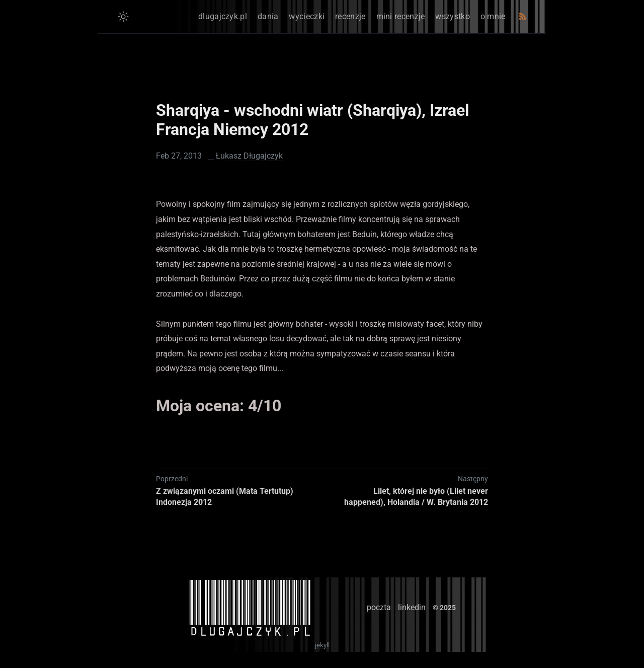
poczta (379, 607)
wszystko (452, 16)
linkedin (412, 607)
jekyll (322, 645)
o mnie (493, 16)
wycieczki (307, 16)
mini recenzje (401, 16)
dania (268, 16)
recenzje (350, 16)
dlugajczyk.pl (223, 16)
